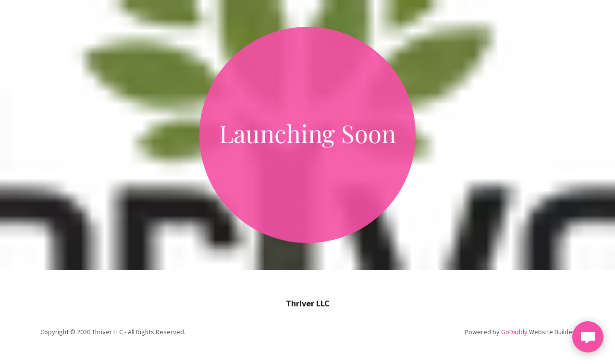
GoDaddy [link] (514, 332)
